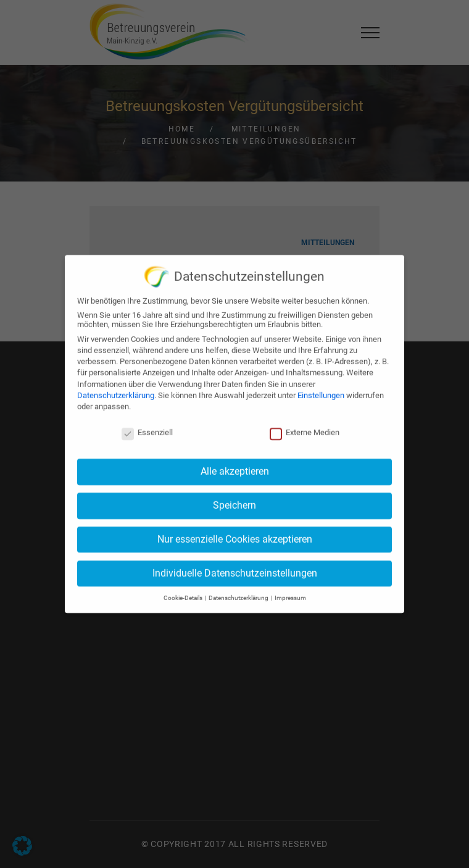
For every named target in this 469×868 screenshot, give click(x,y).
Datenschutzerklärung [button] (239, 594)
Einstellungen (321, 390)
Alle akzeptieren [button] (235, 467)
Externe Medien (305, 428)
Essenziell (147, 428)
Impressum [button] (290, 594)
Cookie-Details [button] (184, 594)
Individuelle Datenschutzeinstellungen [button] (235, 568)
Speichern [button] (234, 501)
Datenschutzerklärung (116, 390)
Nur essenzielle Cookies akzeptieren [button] (235, 534)
